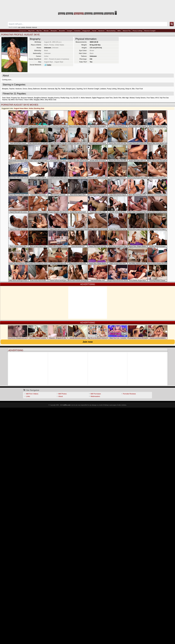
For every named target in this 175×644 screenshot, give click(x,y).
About (61, 396)
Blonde (46, 31)
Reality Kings (65, 98)
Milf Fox (87, 5)
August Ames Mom (21, 108)
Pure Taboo (151, 98)
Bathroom (37, 89)
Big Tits (39, 31)
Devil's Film (117, 98)
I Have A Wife (28, 100)
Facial (94, 31)
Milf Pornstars (96, 394)
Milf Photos (62, 394)
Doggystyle (86, 31)
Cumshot (77, 31)
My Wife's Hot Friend (16, 100)
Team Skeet (6, 98)
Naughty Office (39, 100)
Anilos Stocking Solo (36, 108)
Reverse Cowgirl (150, 31)
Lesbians (103, 89)
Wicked (132, 98)
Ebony (30, 89)
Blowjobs (54, 31)
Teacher (12, 89)
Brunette (62, 31)
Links (28, 396)
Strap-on (128, 89)
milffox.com (67, 405)
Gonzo (25, 89)
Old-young (121, 89)
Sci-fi (85, 89)
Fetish (63, 89)
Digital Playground (98, 98)
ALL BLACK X (75, 98)
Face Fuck (139, 89)
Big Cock (31, 31)
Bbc (134, 89)
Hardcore (101, 31)
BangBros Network (40, 98)
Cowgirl (70, 31)
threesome (29, 27)
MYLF (157, 98)
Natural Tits (127, 31)
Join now (88, 342)
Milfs (119, 31)
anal (19, 27)
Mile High (125, 98)
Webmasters (95, 396)
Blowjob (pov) (71, 89)
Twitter (49, 65)
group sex (34, 27)
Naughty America (54, 98)
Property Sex (16, 98)
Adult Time (109, 98)
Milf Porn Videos (32, 394)
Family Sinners (141, 98)
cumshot (23, 27)
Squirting (79, 89)
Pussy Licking (137, 31)
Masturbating (111, 31)
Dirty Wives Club (51, 100)
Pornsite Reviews (129, 394)
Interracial (51, 89)
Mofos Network (86, 98)
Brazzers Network (27, 98)
